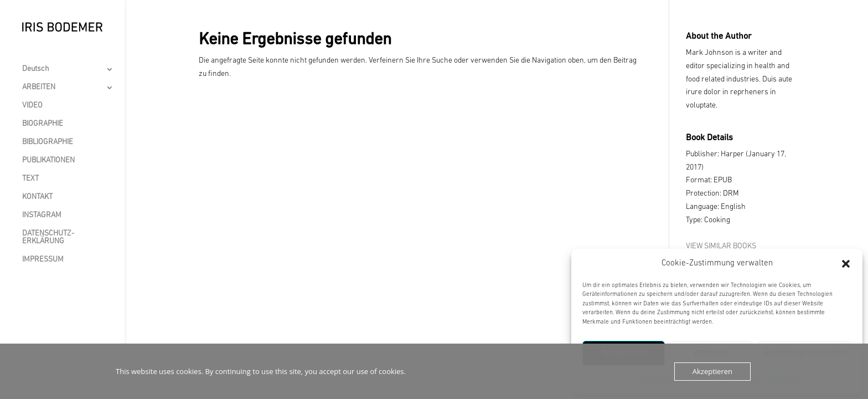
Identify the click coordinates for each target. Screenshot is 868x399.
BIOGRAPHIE (43, 124)
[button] (846, 264)
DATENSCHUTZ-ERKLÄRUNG (48, 238)
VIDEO (32, 106)
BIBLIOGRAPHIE (48, 142)
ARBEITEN (39, 88)
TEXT (30, 179)
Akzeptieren (712, 371)
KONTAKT (37, 197)
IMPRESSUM (43, 260)
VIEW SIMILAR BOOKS (721, 246)
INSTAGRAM (42, 216)
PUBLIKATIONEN (48, 161)
